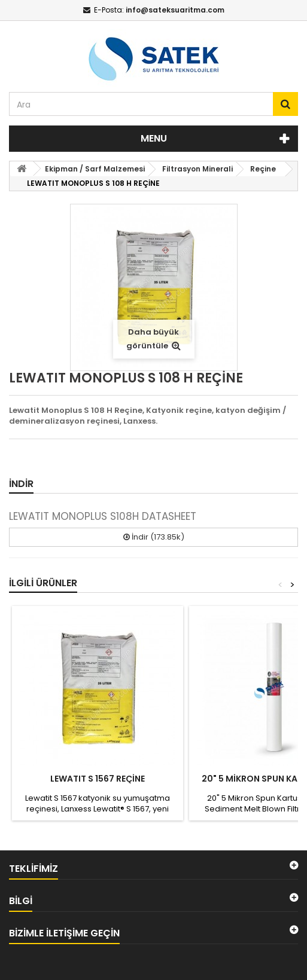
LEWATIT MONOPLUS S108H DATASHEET (103, 516)
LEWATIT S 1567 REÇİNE (98, 779)
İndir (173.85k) (154, 537)
